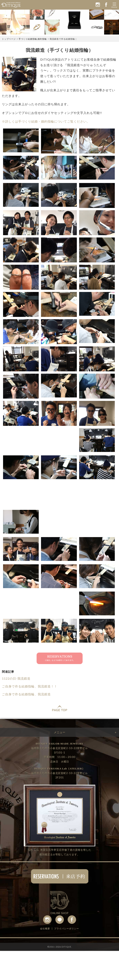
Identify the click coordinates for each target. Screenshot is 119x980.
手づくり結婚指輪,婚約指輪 (33, 39)
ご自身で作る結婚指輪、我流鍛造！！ (30, 686)
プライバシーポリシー (66, 928)
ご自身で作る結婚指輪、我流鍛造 (26, 694)
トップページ (9, 39)
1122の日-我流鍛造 (16, 678)
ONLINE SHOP (59, 913)
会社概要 (45, 928)
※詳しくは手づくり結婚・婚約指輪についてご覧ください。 (46, 121)
